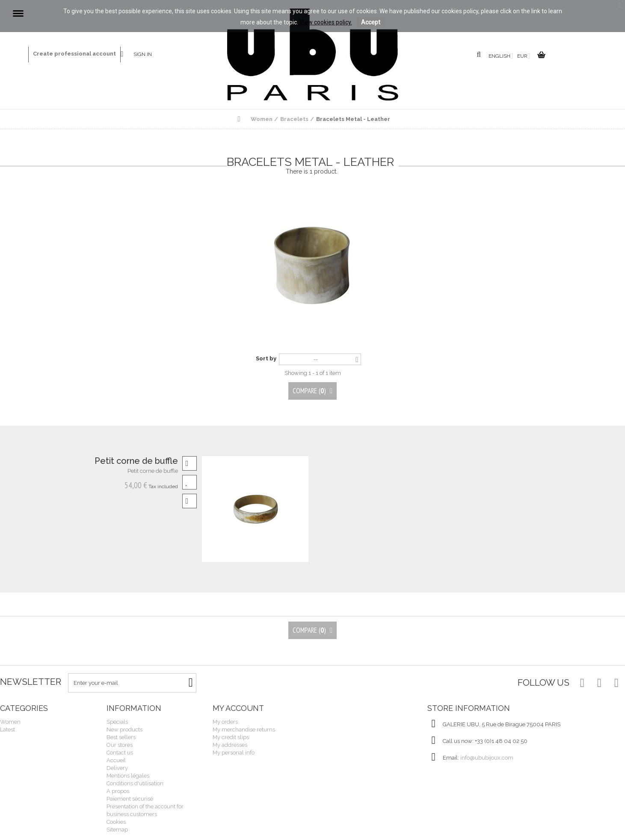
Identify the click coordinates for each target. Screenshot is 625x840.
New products (124, 729)
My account (238, 708)
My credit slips (231, 737)
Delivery (117, 768)
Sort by (266, 358)
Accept (371, 22)
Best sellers (121, 737)
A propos (118, 791)
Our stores (120, 745)
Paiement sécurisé (130, 799)
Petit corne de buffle (136, 461)
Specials (117, 722)
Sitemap (117, 830)
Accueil (116, 760)
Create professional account (74, 54)
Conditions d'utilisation (135, 783)
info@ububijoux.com (487, 758)
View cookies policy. (326, 22)
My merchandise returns (244, 729)
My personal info (234, 753)
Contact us (127, 55)
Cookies (116, 822)
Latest (7, 729)
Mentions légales (128, 776)
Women (10, 722)
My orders (225, 722)
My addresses (230, 745)
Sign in (143, 54)
